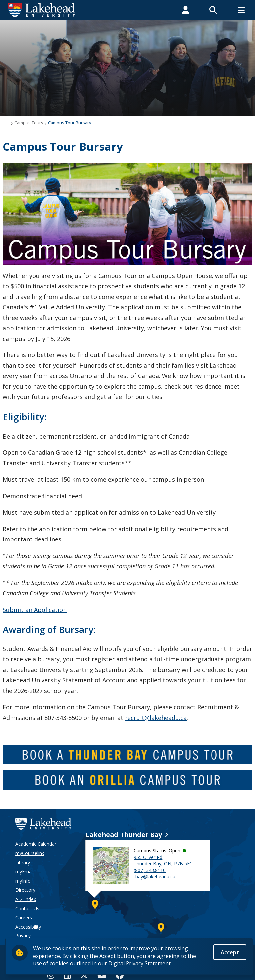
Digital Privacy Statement (139, 963)
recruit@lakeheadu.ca (156, 718)
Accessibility (28, 927)
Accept (230, 953)
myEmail (24, 872)
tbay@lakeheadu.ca (155, 877)
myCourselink (30, 853)
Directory (25, 890)
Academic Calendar (36, 844)
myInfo (23, 881)
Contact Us (27, 908)
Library (23, 863)
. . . (7, 123)
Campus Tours (29, 123)
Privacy (23, 936)
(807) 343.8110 (150, 870)
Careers (24, 917)
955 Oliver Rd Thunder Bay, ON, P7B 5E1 (163, 861)
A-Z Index (26, 899)
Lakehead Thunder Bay (124, 835)
